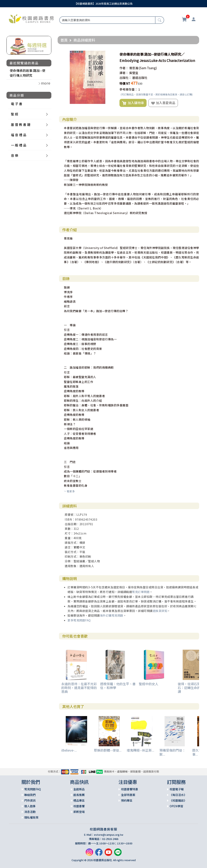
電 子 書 (17, 104)
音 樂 (15, 155)
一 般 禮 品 (19, 145)
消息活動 (30, 812)
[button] (111, 54)
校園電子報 (177, 789)
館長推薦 (79, 795)
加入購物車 (133, 103)
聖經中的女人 (149, 684)
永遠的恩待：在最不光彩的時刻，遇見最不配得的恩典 (79, 688)
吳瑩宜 (134, 73)
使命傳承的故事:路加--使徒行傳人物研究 (27, 73)
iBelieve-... (69, 750)
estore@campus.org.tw (109, 835)
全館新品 (79, 789)
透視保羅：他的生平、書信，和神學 (118, 686)
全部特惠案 (128, 795)
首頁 (64, 40)
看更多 (69, 491)
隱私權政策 (31, 817)
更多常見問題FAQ (79, 620)
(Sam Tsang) (148, 68)
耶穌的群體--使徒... (108, 750)
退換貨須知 (160, 611)
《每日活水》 (178, 795)
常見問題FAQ (33, 789)
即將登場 (79, 812)
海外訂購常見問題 (112, 615)
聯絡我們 (30, 795)
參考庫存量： (129, 89)
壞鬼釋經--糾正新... (140, 750)
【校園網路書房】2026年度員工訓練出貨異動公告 (103, 4)
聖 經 (15, 114)
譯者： (124, 73)
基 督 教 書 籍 (21, 124)
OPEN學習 (176, 806)
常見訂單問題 (141, 592)
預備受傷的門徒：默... (172, 752)
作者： (124, 68)
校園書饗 (79, 806)
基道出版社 (140, 78)
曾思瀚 (134, 68)
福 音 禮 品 (19, 135)
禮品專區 (79, 800)
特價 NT (125, 83)
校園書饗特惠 (130, 789)
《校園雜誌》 (178, 800)
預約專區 (127, 800)
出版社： (126, 78)
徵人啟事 (30, 806)
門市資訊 (30, 800)
